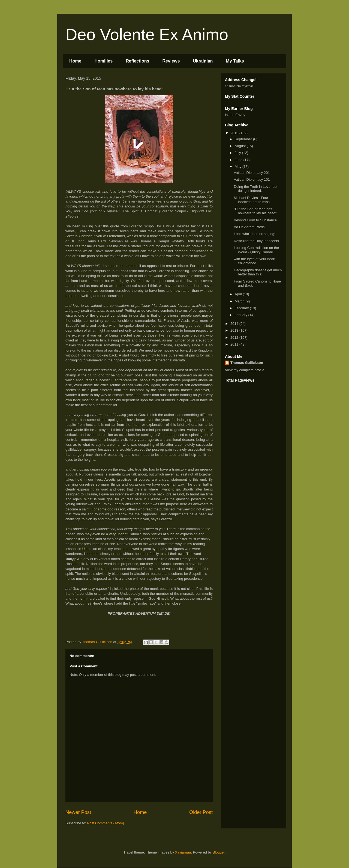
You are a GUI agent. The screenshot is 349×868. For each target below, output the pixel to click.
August (241, 146)
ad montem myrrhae (239, 86)
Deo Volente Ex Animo (147, 35)
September (244, 139)
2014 (235, 324)
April (239, 294)
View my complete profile (245, 370)
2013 (235, 330)
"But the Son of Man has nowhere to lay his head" (255, 211)
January (242, 315)
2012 (235, 338)
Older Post (201, 812)
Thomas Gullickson (247, 363)
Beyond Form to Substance (255, 220)
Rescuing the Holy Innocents (256, 241)
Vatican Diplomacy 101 (252, 179)
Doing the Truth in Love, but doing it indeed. (255, 189)
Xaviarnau (183, 852)
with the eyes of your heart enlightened (254, 261)
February (242, 308)
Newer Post (78, 812)
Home (75, 61)
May (239, 167)
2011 (235, 344)
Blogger (219, 852)
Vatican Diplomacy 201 (252, 173)
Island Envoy (235, 115)
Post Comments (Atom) (106, 823)
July (238, 153)
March (240, 301)
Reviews (171, 61)
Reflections (137, 61)
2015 (235, 133)
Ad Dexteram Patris (249, 227)
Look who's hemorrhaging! (254, 234)
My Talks (235, 61)
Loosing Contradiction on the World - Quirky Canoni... (256, 250)
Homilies (103, 61)
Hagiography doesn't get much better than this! (258, 272)
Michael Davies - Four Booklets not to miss (252, 200)
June (239, 160)
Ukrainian (203, 61)
